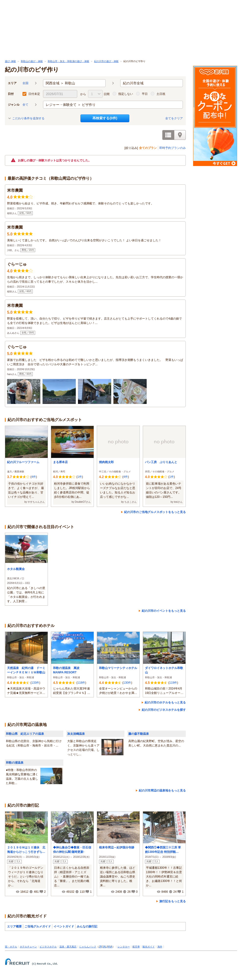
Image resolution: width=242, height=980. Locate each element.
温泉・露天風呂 (68, 947)
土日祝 (161, 94)
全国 (25, 83)
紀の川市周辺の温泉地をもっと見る (162, 791)
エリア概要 (14, 926)
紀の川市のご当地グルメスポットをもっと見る (155, 512)
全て (25, 105)
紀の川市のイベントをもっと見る (164, 611)
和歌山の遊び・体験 (32, 61)
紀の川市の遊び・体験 (106, 61)
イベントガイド (64, 926)
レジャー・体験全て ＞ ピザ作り (71, 105)
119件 (173, 683)
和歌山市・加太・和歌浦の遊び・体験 (68, 61)
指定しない (126, 94)
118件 (81, 683)
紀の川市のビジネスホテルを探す (164, 710)
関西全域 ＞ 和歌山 (60, 83)
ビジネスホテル (48, 947)
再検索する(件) (105, 118)
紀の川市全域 (133, 83)
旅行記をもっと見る (173, 901)
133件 (35, 683)
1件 (80, 477)
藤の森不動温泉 (139, 734)
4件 (34, 477)
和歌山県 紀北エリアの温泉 (25, 734)
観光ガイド (149, 947)
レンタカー (124, 947)
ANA (110, 947)
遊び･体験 (10, 61)
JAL (104, 947)
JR (100, 947)
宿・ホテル (11, 947)
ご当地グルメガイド (38, 926)
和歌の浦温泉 (15, 763)
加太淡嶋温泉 (76, 734)
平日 (145, 94)
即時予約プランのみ (173, 148)
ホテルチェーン (28, 947)
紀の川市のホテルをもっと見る (165, 702)
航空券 (136, 947)
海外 (160, 947)
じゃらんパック (88, 947)
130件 (127, 683)
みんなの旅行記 (87, 926)
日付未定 (34, 94)
